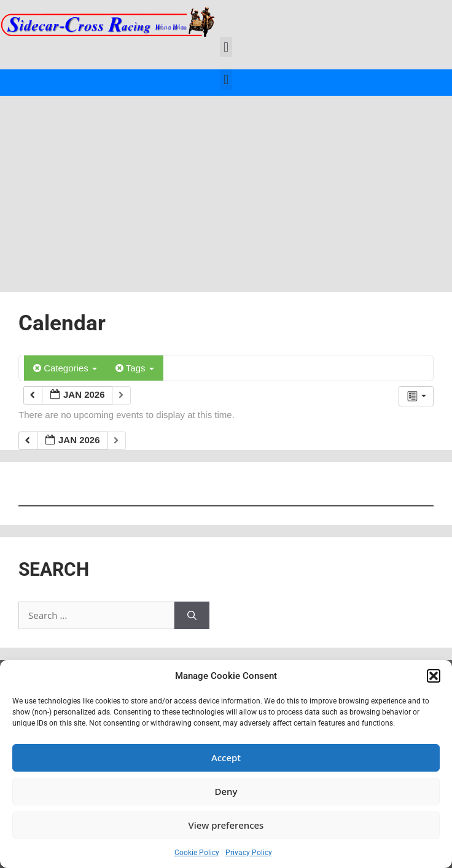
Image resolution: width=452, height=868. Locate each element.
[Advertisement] (226, 188)
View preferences (226, 825)
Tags (135, 368)
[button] (434, 676)
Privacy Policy (249, 853)
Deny (226, 791)
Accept (226, 758)
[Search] (192, 615)
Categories (65, 368)
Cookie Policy (197, 853)
